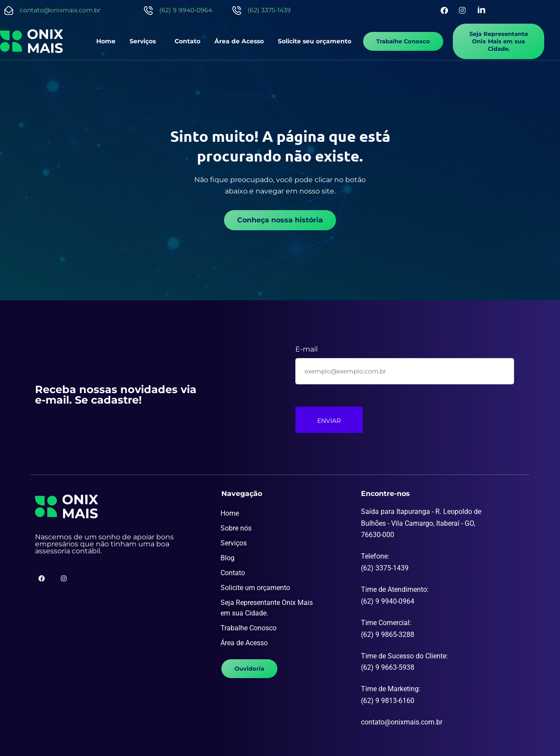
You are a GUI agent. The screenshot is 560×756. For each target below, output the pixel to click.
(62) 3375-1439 (269, 10)
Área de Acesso (239, 41)
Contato (187, 41)
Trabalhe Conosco (248, 628)
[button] (145, 41)
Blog (227, 557)
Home (106, 41)
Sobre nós (236, 528)
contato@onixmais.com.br (60, 10)
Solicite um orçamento (255, 587)
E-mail (306, 349)
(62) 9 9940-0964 (186, 10)
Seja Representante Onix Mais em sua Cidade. (267, 607)
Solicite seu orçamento (315, 41)
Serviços (143, 41)
